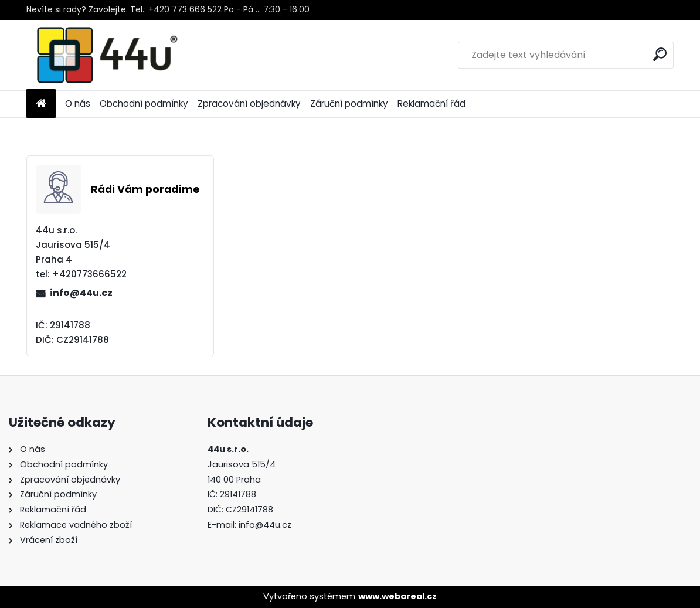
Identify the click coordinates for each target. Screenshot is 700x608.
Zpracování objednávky (249, 103)
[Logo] (107, 55)
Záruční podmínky (349, 103)
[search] (660, 54)
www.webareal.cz (397, 596)
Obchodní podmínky (144, 103)
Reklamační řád (431, 103)
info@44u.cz (81, 293)
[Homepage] (41, 104)
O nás (78, 103)
